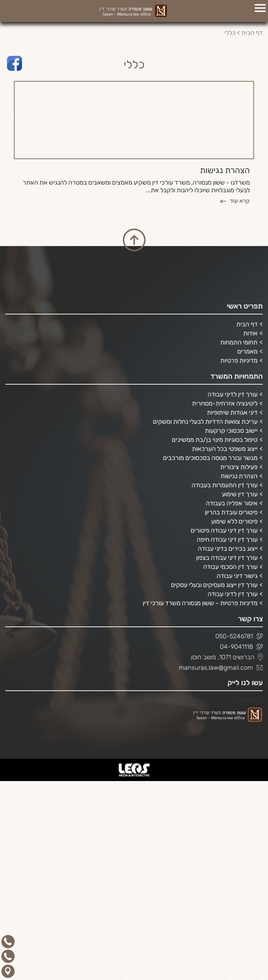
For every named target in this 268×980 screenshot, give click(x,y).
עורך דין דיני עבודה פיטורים (224, 530)
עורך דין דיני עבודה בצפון (227, 558)
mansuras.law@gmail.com (221, 668)
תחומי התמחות (239, 342)
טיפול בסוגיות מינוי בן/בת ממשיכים (215, 440)
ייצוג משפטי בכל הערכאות (225, 449)
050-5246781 (239, 636)
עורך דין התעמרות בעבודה (225, 485)
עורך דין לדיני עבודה (233, 394)
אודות (250, 333)
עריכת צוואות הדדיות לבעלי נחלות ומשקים (205, 422)
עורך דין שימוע (240, 494)
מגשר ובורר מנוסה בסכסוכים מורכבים (210, 458)
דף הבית (252, 33)
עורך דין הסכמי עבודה (230, 567)
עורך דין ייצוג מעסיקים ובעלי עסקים (214, 585)
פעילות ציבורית (239, 467)
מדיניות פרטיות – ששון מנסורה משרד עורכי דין (200, 603)
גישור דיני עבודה (237, 576)
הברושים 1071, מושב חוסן (227, 657)
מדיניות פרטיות (239, 361)
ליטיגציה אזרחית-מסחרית (225, 403)
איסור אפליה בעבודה (232, 503)
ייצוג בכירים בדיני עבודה (228, 549)
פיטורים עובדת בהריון (231, 512)
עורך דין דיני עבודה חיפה (227, 540)
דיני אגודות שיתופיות (232, 413)
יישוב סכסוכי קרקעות (231, 431)
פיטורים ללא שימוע (234, 521)
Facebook (249, 700)
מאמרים (247, 351)
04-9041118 (241, 647)
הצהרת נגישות (239, 476)
